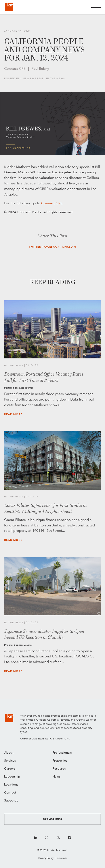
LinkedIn (69, 247)
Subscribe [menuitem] (11, 801)
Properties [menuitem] (60, 761)
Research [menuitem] (59, 769)
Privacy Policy (46, 858)
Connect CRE (52, 203)
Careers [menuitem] (10, 769)
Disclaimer (61, 858)
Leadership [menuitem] (12, 777)
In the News (55, 79)
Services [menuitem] (10, 761)
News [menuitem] (57, 777)
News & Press (33, 79)
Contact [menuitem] (10, 793)
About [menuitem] (9, 753)
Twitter (35, 247)
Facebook (52, 247)
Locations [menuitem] (11, 785)
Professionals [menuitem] (62, 753)
